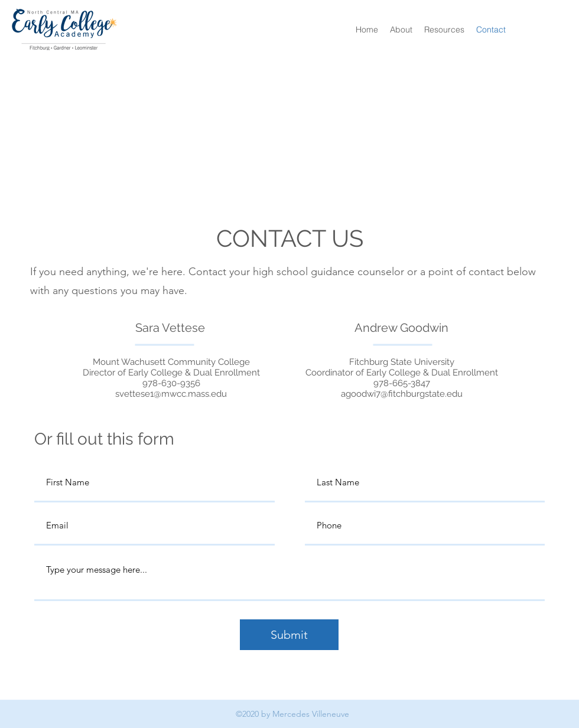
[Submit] (289, 635)
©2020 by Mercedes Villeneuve (292, 714)
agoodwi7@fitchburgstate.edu (402, 394)
